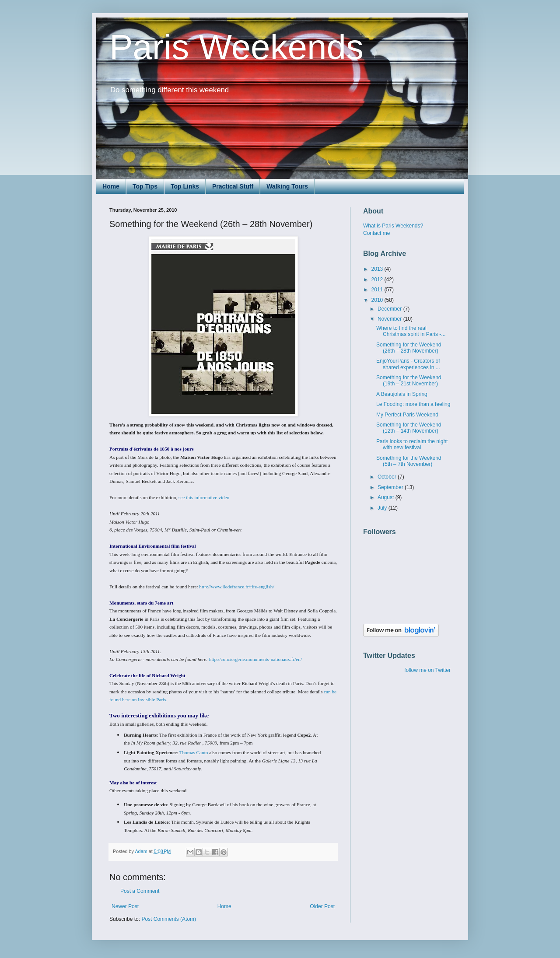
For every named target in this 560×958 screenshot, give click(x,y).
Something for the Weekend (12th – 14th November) (409, 428)
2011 (378, 290)
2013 (378, 269)
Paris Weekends (236, 47)
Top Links (185, 186)
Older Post (322, 906)
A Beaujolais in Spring (402, 394)
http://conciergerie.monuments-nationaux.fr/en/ (255, 659)
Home (111, 186)
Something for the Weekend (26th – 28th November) (409, 348)
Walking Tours (287, 186)
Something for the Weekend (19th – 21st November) (409, 381)
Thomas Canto (194, 752)
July (383, 508)
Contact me (376, 233)
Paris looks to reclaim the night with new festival (412, 444)
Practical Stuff (233, 186)
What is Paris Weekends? (393, 226)
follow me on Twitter (427, 670)
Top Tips (145, 186)
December (390, 309)
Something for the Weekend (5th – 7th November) (409, 461)
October (388, 477)
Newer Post (125, 906)
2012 (378, 280)
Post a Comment (140, 891)
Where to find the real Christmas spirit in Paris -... (411, 331)
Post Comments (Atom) (169, 919)
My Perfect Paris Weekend (407, 415)
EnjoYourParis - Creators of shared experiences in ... (408, 364)
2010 (378, 300)
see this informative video (204, 497)
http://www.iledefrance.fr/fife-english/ (236, 587)
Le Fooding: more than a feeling (413, 404)
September (391, 487)
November (390, 319)
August (387, 497)
